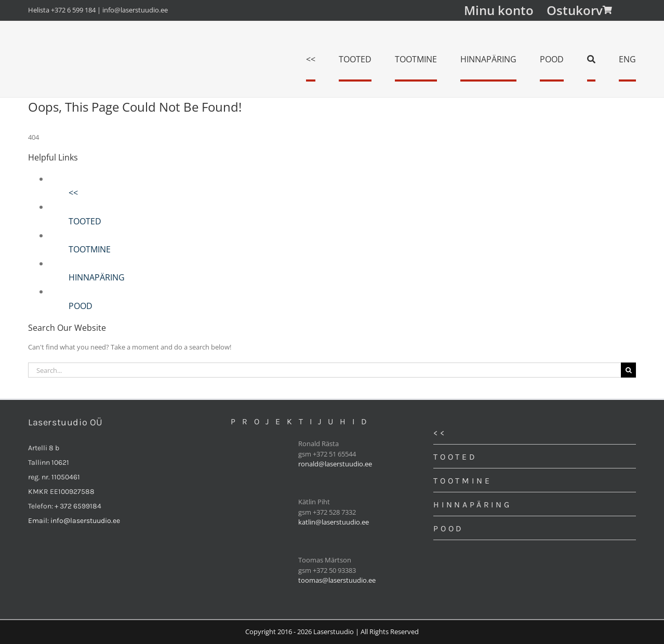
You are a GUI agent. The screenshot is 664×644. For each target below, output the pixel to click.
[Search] (591, 59)
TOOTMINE (90, 249)
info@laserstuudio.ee (135, 10)
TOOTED (85, 221)
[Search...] (324, 370)
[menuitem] (627, 59)
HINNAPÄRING (97, 277)
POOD (81, 306)
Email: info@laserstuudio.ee (74, 521)
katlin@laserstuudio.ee (334, 522)
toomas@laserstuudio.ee (337, 580)
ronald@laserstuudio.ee (335, 464)
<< (73, 193)
